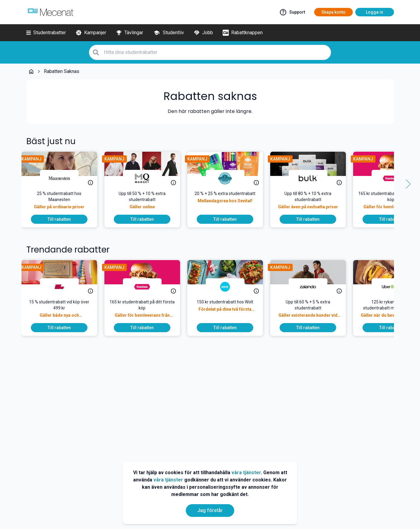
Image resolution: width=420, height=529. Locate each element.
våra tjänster (246, 473)
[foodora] (147, 287)
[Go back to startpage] (31, 71)
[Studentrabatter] (46, 33)
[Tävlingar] (130, 33)
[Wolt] (230, 287)
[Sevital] (230, 178)
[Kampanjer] (91, 33)
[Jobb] (203, 33)
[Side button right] (406, 184)
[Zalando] (313, 287)
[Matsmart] (64, 287)
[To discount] (64, 219)
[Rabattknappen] (243, 33)
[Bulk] (313, 178)
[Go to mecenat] (51, 12)
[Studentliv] (168, 33)
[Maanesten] (64, 178)
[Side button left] (14, 184)
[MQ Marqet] (147, 178)
